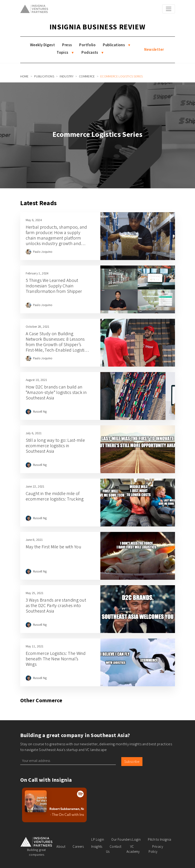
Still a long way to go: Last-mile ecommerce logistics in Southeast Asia (55, 445)
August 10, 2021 (37, 380)
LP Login (98, 839)
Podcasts (90, 52)
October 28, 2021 (38, 327)
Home (24, 76)
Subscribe (132, 761)
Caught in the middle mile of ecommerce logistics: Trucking (55, 496)
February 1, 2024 (37, 273)
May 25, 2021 (35, 593)
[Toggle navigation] (169, 9)
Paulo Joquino (43, 252)
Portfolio (87, 45)
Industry (67, 76)
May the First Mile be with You (54, 547)
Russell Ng (40, 411)
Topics (63, 52)
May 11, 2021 (35, 646)
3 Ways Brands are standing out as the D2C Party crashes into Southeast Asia (56, 605)
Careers (78, 846)
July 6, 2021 (34, 433)
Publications (114, 45)
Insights (97, 846)
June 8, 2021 (34, 540)
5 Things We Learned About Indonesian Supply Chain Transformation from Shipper (54, 286)
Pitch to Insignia (160, 839)
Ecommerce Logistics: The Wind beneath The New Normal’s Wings (56, 659)
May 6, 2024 (34, 220)
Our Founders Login (126, 839)
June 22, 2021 (35, 486)
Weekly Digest (43, 45)
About (61, 846)
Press (67, 45)
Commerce (87, 76)
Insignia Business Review (97, 27)
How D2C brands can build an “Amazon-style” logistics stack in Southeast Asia (56, 392)
